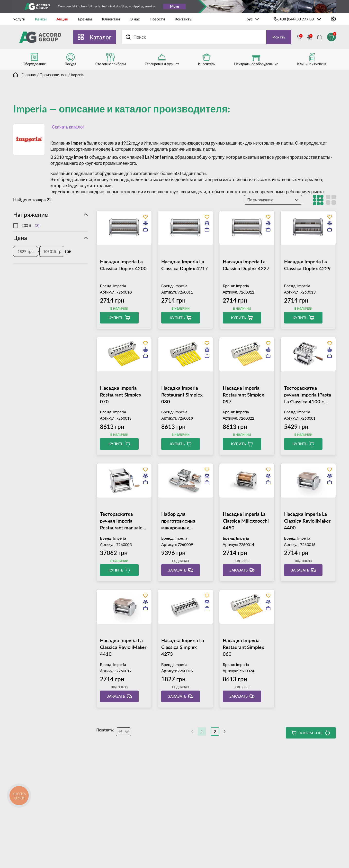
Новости (157, 19)
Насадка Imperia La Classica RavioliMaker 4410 (123, 647)
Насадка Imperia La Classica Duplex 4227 (246, 265)
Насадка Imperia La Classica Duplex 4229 (307, 265)
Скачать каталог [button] (67, 127)
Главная (29, 75)
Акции (62, 19)
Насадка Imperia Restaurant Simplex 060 (243, 647)
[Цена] (26, 251)
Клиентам (111, 19)
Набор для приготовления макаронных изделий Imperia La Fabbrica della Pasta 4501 (183, 521)
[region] (50, 225)
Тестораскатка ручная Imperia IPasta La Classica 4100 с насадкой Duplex (308, 395)
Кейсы (41, 19)
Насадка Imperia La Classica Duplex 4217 (185, 265)
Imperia (77, 75)
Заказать (177, 570)
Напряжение (31, 215)
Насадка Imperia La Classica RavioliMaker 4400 (307, 521)
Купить (116, 318)
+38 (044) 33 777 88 (297, 19)
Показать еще (311, 733)
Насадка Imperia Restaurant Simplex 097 (243, 395)
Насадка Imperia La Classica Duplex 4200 (123, 265)
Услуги (19, 19)
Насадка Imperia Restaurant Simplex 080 (182, 395)
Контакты (183, 19)
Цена (20, 238)
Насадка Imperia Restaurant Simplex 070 (121, 395)
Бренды (85, 19)
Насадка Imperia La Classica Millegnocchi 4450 (246, 521)
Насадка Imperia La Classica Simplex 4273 (183, 647)
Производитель (54, 75)
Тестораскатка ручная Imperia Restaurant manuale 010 (121, 521)
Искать (279, 37)
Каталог (100, 37)
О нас (135, 19)
